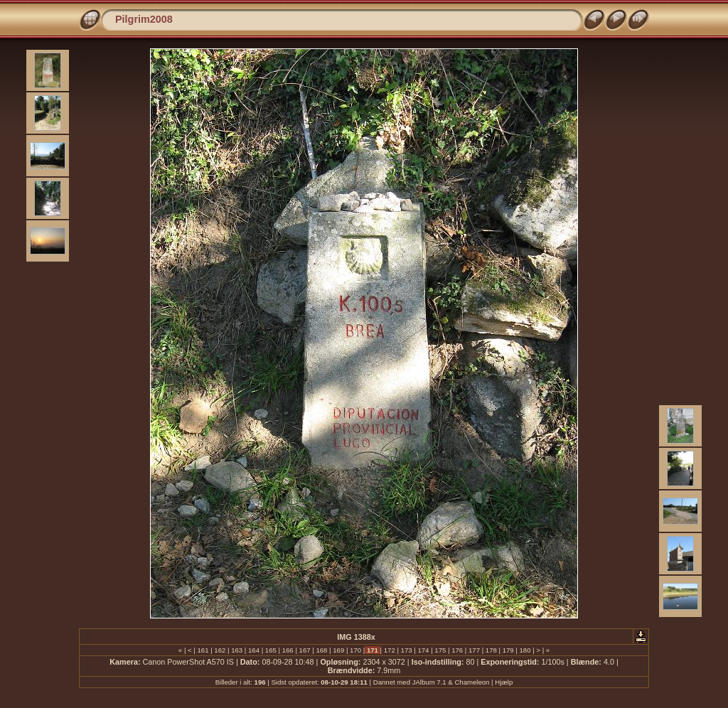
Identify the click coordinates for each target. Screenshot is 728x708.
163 (237, 650)
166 (288, 650)
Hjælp (504, 682)
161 (203, 650)
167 (305, 650)
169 (339, 650)
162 (220, 650)
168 (322, 650)
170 (355, 650)
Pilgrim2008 (144, 19)
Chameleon (472, 682)
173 (406, 650)
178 (491, 650)
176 (457, 650)
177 (474, 650)
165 (271, 650)
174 (423, 650)
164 (253, 650)
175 (440, 650)
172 (389, 650)
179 (508, 650)
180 (525, 650)
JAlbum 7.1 (429, 682)
